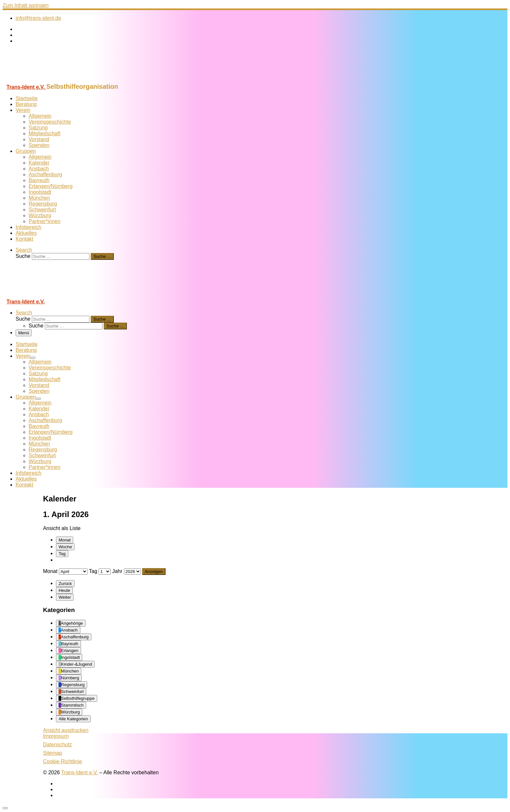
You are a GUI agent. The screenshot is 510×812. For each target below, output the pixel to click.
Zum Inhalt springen (26, 5)
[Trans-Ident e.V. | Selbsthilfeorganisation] (43, 80)
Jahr (117, 571)
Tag (62, 554)
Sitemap (53, 753)
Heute (64, 590)
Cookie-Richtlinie (62, 761)
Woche (65, 547)
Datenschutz (57, 745)
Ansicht (66, 730)
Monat (65, 540)
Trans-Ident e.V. (80, 772)
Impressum (56, 736)
